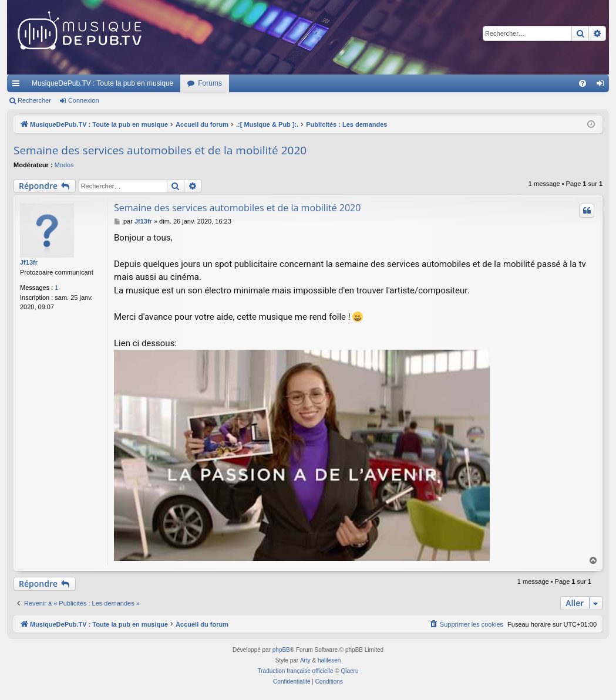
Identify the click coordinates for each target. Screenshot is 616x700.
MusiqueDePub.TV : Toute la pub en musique (102, 83)
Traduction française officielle (296, 671)
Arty (305, 660)
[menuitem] (583, 83)
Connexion (84, 100)
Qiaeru (349, 671)
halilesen (329, 660)
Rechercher (34, 100)
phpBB (281, 650)
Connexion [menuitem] (603, 86)
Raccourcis (18, 86)
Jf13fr (29, 262)
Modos (64, 165)
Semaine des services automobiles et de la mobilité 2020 (160, 150)
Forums (210, 83)
